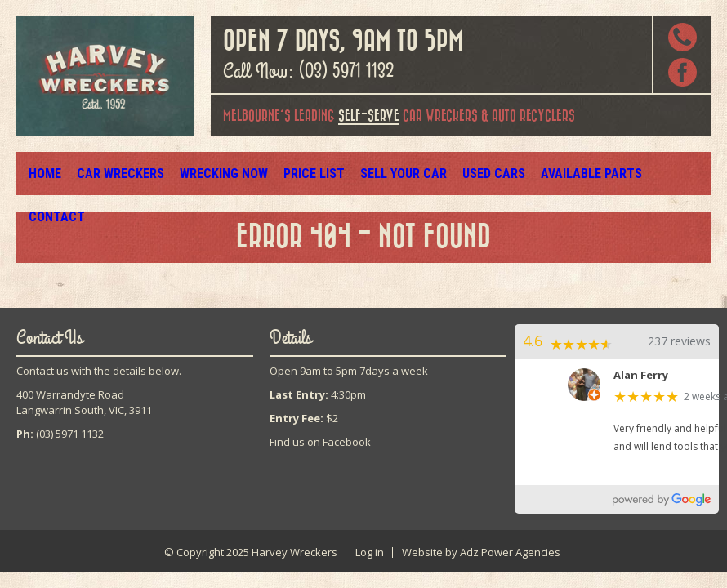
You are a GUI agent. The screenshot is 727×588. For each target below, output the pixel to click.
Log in (370, 552)
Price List (301, 173)
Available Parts (569, 173)
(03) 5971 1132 (346, 71)
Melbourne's (257, 116)
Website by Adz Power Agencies (481, 552)
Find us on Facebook (320, 442)
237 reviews (679, 341)
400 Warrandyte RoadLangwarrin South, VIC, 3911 (84, 402)
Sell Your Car (387, 173)
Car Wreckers (117, 173)
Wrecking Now (215, 173)
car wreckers (408, 117)
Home (45, 173)
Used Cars (475, 173)
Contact (658, 173)
